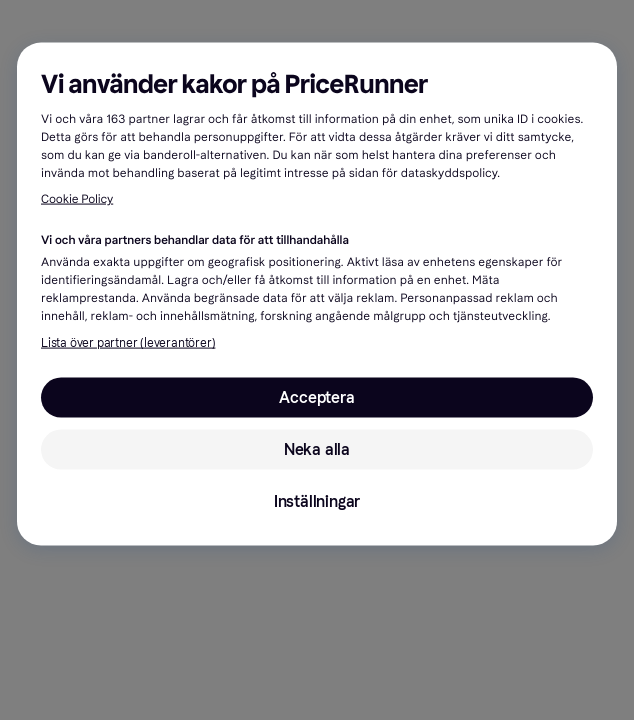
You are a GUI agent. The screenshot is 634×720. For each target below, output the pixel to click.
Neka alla (317, 449)
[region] (317, 294)
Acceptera (316, 397)
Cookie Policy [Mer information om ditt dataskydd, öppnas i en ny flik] (77, 200)
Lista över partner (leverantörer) (128, 343)
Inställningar (317, 501)
